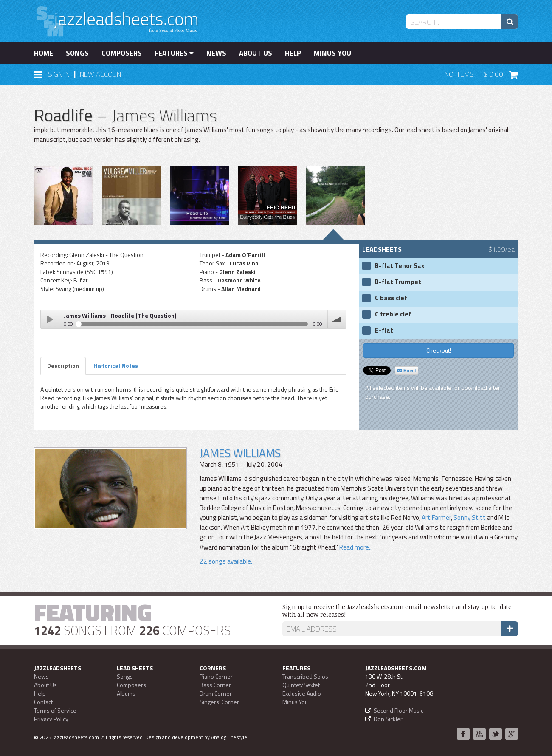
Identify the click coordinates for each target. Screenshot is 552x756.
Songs (77, 53)
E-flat (384, 330)
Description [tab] (63, 365)
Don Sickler (388, 719)
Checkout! (439, 350)
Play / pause (50, 319)
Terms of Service (55, 710)
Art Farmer (436, 518)
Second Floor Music (399, 710)
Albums (126, 693)
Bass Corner (215, 685)
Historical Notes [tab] (116, 365)
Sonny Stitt (470, 518)
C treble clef (393, 314)
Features (174, 53)
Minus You (332, 53)
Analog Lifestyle (229, 737)
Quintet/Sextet (301, 685)
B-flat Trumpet (398, 282)
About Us (256, 53)
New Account (102, 74)
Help (293, 53)
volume (337, 319)
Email (407, 370)
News (216, 53)
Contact (43, 702)
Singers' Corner (219, 702)
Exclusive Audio (302, 693)
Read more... (355, 547)
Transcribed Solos (305, 676)
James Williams (240, 453)
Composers (122, 53)
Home (44, 53)
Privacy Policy (51, 719)
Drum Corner (216, 693)
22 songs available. (226, 561)
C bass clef (391, 298)
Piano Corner (216, 676)
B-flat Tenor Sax (400, 266)
